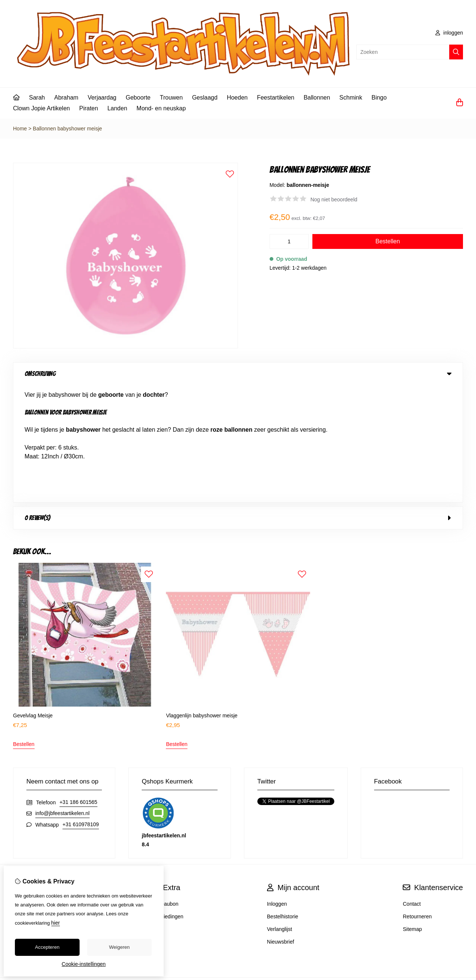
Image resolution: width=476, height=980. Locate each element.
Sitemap (412, 812)
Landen (117, 108)
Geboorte (138, 98)
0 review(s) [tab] (238, 400)
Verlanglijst (280, 812)
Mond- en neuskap (161, 108)
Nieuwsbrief (281, 824)
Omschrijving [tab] (238, 374)
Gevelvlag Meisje (33, 598)
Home (20, 129)
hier (56, 923)
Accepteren (47, 947)
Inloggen (277, 786)
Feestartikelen (276, 98)
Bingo (379, 98)
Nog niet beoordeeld (334, 199)
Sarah (37, 98)
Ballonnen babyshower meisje (67, 129)
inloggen (449, 33)
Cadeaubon (165, 786)
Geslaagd (205, 98)
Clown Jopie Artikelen (41, 108)
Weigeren (119, 947)
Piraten (89, 108)
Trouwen (171, 98)
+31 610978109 (81, 707)
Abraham (66, 98)
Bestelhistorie (283, 799)
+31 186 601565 (78, 685)
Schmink (351, 98)
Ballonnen (317, 98)
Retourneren (417, 799)
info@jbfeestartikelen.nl (62, 696)
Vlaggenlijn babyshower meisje (202, 598)
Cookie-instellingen (84, 964)
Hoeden (237, 98)
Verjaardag (102, 98)
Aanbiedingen (168, 799)
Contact (412, 786)
